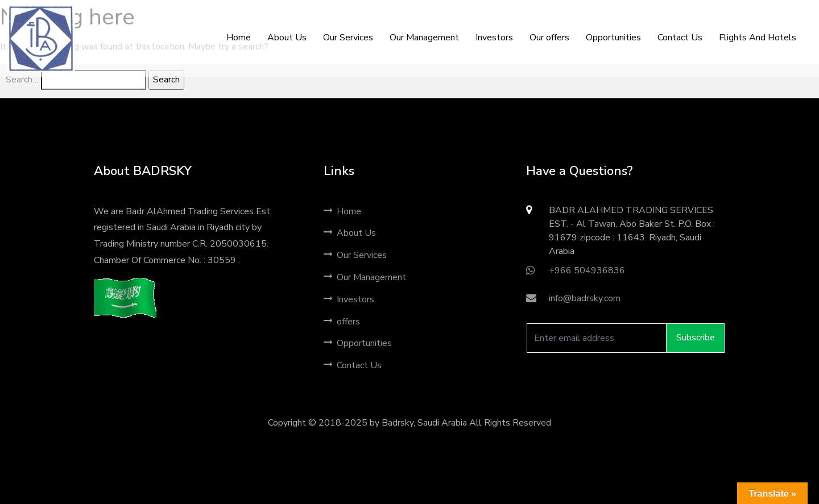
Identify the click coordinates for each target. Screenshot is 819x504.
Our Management (365, 277)
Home (342, 211)
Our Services (355, 255)
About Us (350, 233)
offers (342, 322)
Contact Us (353, 365)
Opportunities (358, 343)
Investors (349, 299)
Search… (22, 80)
